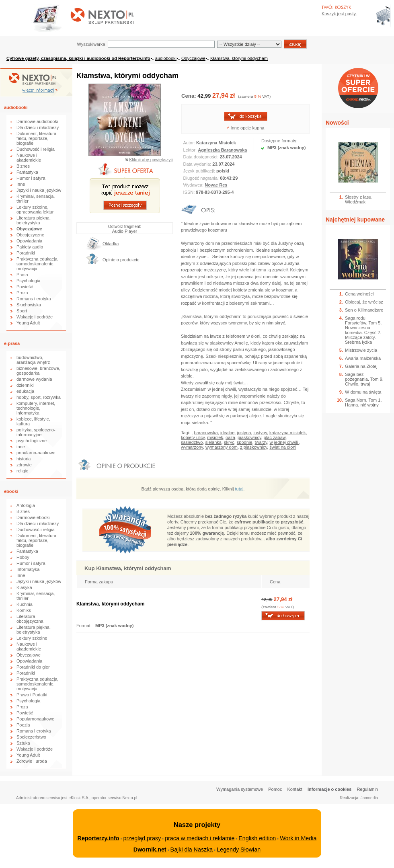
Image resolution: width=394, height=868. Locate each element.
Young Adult (28, 323)
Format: (85, 626)
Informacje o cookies (329, 789)
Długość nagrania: (202, 178)
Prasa (22, 275)
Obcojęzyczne (30, 235)
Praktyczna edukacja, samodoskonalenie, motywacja (38, 264)
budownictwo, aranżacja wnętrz (33, 360)
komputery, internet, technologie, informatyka (36, 408)
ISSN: (190, 192)
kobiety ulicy (193, 437)
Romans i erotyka (34, 299)
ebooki (11, 491)
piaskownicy (249, 437)
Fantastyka (27, 172)
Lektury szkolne (32, 638)
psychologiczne (32, 441)
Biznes (23, 166)
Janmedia (369, 798)
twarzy (261, 442)
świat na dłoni (283, 447)
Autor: (190, 143)
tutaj (239, 489)
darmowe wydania (34, 379)
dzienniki (25, 385)
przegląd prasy (142, 838)
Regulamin (367, 789)
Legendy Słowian (239, 850)
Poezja (23, 725)
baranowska (206, 433)
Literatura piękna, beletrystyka (34, 220)
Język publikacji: (200, 171)
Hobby (23, 557)
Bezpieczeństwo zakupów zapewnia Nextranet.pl (361, 7)
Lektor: (191, 150)
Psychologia (28, 281)
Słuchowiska (29, 305)
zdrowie (24, 465)
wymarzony (192, 447)
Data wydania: (198, 164)
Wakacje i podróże (35, 317)
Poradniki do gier (33, 667)
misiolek (215, 437)
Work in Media (298, 838)
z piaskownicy (253, 447)
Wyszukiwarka (91, 44)
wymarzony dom (222, 447)
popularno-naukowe (36, 453)
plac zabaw (275, 437)
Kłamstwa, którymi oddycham (239, 58)
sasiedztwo (192, 442)
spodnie (245, 442)
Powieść (25, 287)
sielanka (213, 442)
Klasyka (24, 587)
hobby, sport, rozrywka (39, 397)
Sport (22, 311)
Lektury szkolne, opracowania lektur (35, 209)
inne (21, 447)
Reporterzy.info (98, 838)
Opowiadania (29, 241)
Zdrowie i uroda (32, 761)
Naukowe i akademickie (29, 158)
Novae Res (216, 185)
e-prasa (12, 343)
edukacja (25, 391)
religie (22, 471)
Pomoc (275, 789)
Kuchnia (25, 604)
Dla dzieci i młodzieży (38, 127)
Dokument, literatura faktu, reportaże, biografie (36, 138)
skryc (229, 442)
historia (24, 459)
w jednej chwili (284, 442)
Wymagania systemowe (240, 789)
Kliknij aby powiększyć (151, 160)
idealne (227, 433)
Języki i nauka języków (39, 190)
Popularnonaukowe (35, 719)
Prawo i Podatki (32, 695)
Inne (21, 184)
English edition (257, 838)
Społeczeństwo (31, 737)
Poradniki (26, 253)
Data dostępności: (202, 157)
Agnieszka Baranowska (222, 150)
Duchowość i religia (36, 149)
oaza (230, 437)
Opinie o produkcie (121, 260)
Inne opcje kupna (248, 128)
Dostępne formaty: (279, 141)
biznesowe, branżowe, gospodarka (38, 371)
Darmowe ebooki (33, 517)
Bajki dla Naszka (192, 850)
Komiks (24, 610)
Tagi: (186, 433)
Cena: (189, 96)
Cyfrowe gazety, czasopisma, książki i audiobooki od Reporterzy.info (78, 58)
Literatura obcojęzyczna (30, 619)
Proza (22, 293)
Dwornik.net (150, 850)
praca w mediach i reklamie (200, 838)
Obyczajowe (193, 58)
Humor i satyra (31, 178)
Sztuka (23, 743)
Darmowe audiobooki (37, 121)
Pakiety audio (30, 247)
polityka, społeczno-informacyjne (36, 432)
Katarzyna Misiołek (216, 143)
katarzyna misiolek (287, 433)
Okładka (111, 244)
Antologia (26, 505)
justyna (244, 433)
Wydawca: (194, 185)
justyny (260, 433)
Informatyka (28, 569)
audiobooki (166, 58)
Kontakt (295, 789)
